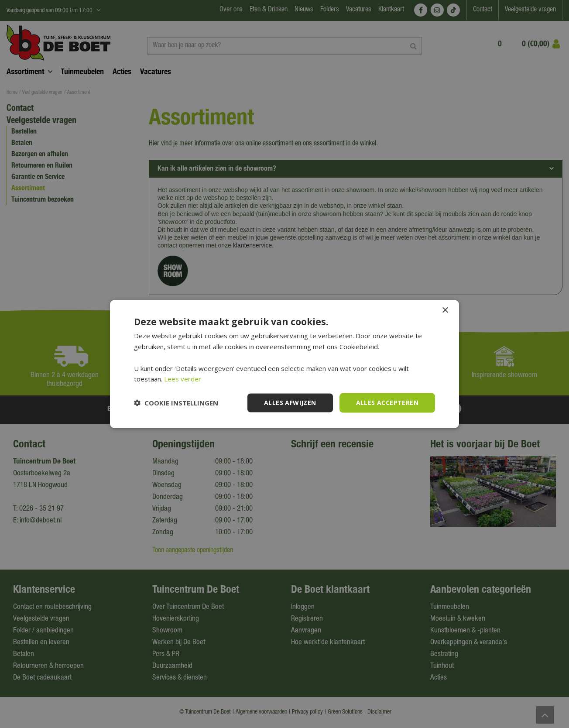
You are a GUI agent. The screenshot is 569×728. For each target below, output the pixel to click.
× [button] (445, 311)
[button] (176, 403)
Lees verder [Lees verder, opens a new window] (183, 379)
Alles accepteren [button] (387, 403)
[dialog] (284, 364)
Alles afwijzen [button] (290, 403)
